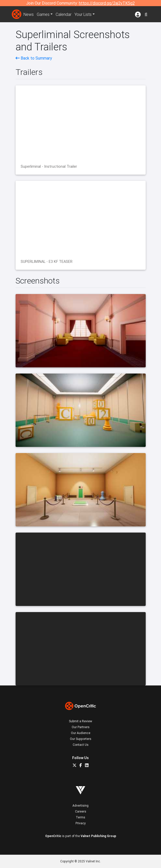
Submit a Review (80, 721)
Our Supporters (81, 739)
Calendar (64, 14)
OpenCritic (53, 836)
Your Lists (83, 14)
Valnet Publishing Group (98, 836)
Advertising (80, 805)
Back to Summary (34, 58)
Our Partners (81, 727)
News (29, 14)
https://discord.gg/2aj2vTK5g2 (107, 3)
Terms (80, 817)
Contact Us (81, 745)
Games (43, 14)
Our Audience (81, 733)
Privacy (81, 823)
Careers (81, 811)
